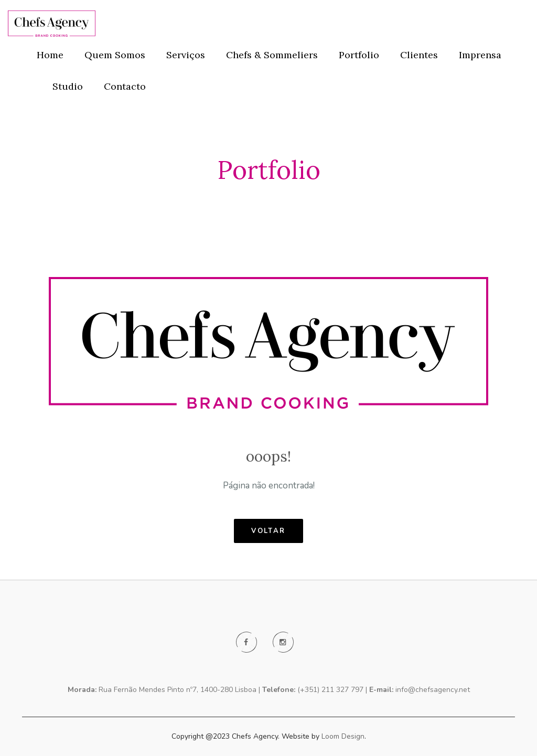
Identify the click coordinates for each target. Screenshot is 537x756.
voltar (268, 531)
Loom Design (343, 736)
